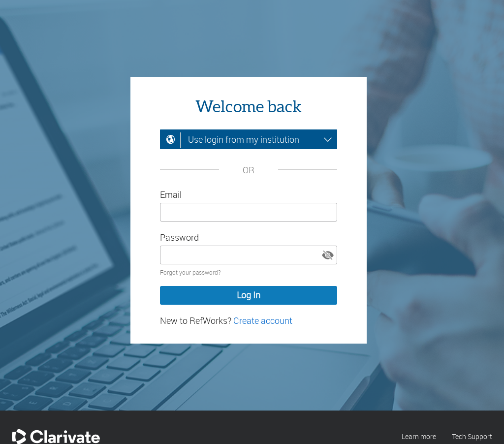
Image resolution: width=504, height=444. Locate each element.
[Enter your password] (249, 255)
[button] (328, 255)
